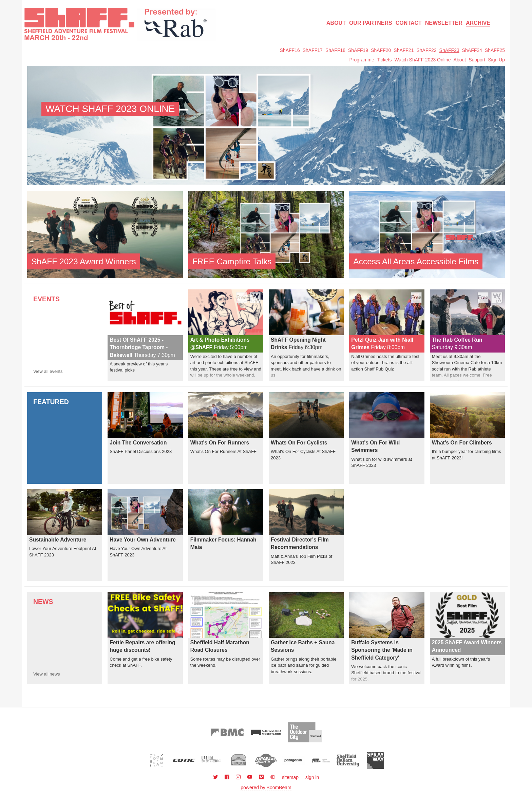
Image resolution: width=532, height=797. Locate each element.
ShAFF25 (495, 50)
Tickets (384, 60)
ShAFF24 (472, 50)
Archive (478, 23)
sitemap (290, 777)
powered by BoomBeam (266, 787)
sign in (312, 777)
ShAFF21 (404, 50)
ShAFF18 (335, 50)
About (336, 23)
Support (477, 60)
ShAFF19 (358, 50)
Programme (362, 60)
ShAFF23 (449, 50)
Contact (409, 23)
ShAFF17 (313, 50)
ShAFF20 (381, 50)
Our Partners (371, 23)
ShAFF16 (290, 50)
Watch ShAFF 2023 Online (423, 60)
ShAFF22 (426, 50)
